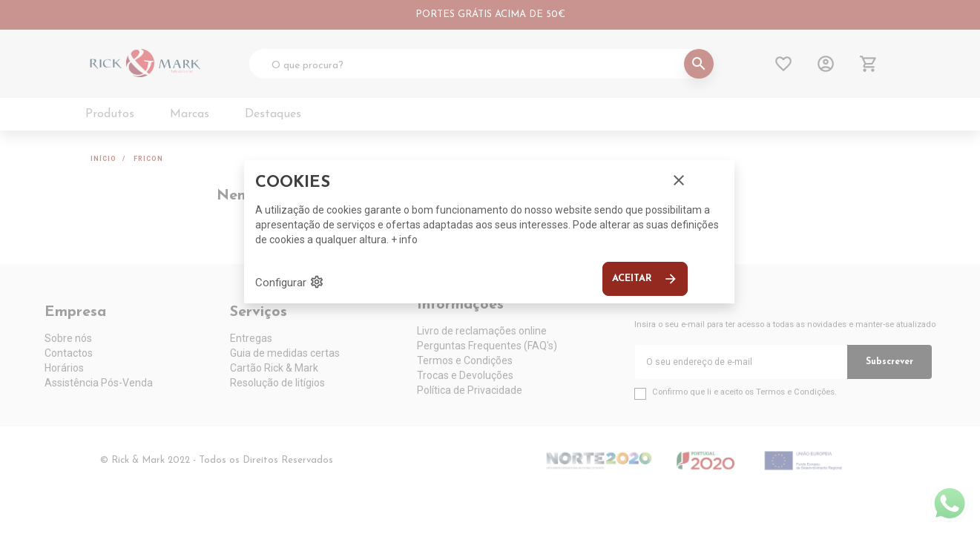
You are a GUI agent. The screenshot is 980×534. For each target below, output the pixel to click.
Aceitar (645, 279)
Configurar (290, 282)
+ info (404, 240)
